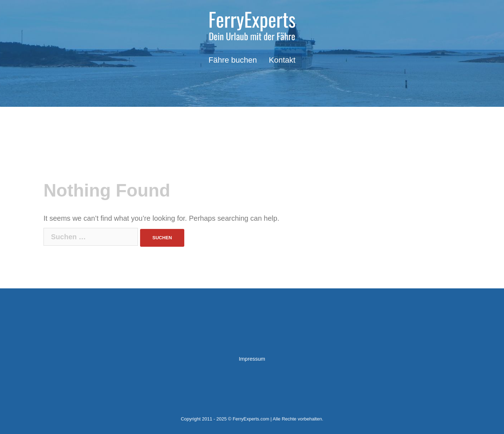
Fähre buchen (233, 60)
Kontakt (282, 60)
